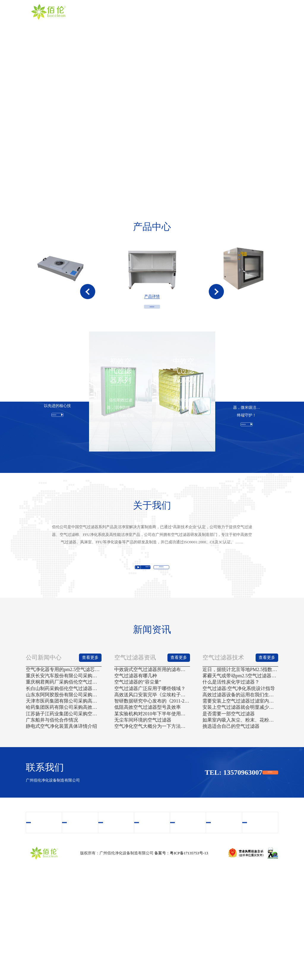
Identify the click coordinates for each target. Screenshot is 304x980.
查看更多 (152, 341)
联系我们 (261, 12)
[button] (88, 308)
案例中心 (211, 12)
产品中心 (161, 12)
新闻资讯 (236, 12)
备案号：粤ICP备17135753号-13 (181, 959)
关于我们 (136, 12)
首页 (111, 12)
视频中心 (186, 12)
